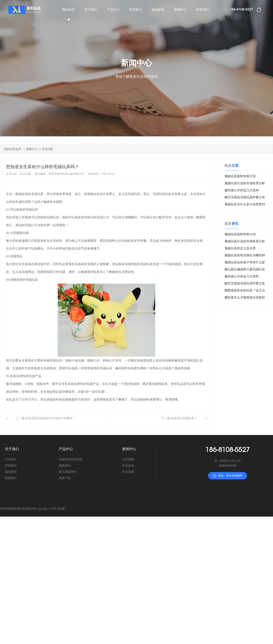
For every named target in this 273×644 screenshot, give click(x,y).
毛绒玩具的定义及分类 (240, 248)
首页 (19, 149)
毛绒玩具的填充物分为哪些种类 (245, 256)
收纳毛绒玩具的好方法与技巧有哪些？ (50, 418)
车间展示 (11, 466)
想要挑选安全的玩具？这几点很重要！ (245, 291)
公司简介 (11, 459)
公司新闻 (128, 459)
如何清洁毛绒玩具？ (184, 418)
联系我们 (11, 478)
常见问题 (47, 149)
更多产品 (65, 478)
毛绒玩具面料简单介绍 (240, 176)
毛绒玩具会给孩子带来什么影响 (245, 263)
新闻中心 (32, 149)
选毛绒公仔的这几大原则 (242, 190)
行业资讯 (128, 466)
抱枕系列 (65, 466)
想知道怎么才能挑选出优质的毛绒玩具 (245, 298)
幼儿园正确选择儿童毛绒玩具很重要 (245, 270)
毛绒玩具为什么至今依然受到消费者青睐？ (245, 205)
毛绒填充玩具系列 (71, 459)
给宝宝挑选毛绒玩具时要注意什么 (245, 198)
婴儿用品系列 (68, 472)
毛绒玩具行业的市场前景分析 (245, 183)
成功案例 (11, 472)
